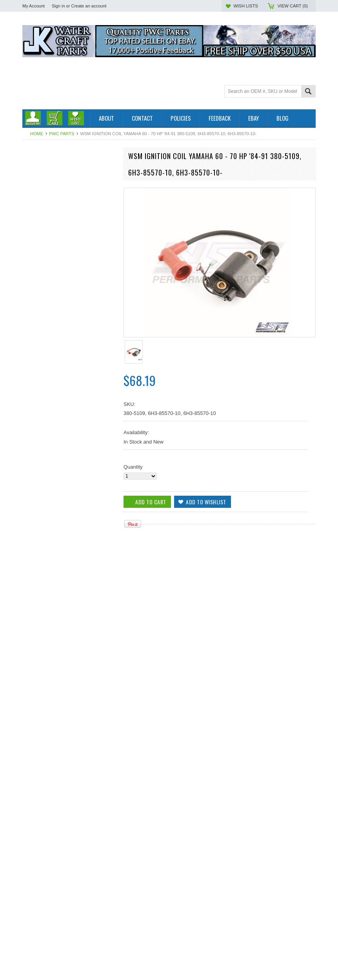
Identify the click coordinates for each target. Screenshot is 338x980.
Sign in (58, 6)
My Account (34, 6)
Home (37, 134)
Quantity (133, 467)
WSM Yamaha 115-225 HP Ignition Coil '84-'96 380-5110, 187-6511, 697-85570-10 (70, 882)
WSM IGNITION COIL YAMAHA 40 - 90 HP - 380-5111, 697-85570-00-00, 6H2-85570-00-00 (69, 764)
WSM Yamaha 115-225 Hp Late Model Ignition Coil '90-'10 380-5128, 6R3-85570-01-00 (69, 527)
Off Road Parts (39, 180)
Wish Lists (245, 6)
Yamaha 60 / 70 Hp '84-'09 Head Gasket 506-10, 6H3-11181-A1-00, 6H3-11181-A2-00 (70, 645)
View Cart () (293, 6)
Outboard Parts (40, 167)
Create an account (89, 6)
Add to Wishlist (106, 559)
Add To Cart (45, 559)
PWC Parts (62, 134)
